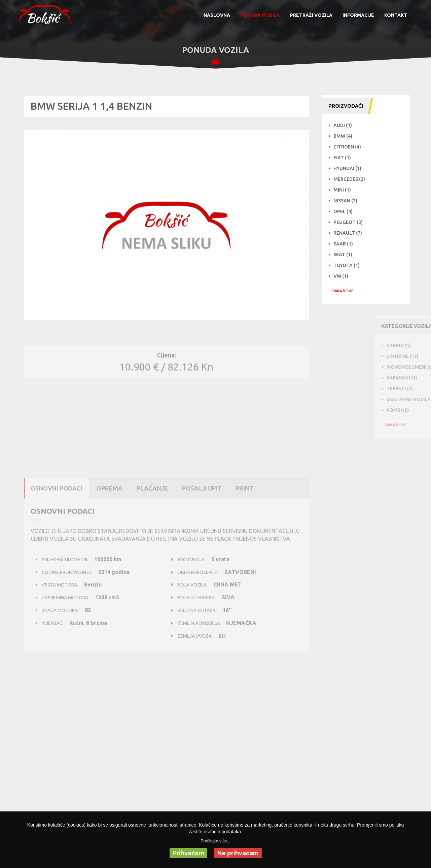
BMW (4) (346, 136)
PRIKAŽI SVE (346, 291)
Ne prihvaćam (238, 853)
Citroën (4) (351, 147)
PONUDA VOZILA (260, 15)
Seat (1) (346, 255)
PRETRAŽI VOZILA (311, 15)
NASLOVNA (217, 15)
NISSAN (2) (349, 201)
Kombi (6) (417, 410)
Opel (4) (346, 211)
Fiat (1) (346, 158)
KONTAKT (396, 15)
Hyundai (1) (351, 168)
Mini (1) (346, 190)
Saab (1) (347, 244)
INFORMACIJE (358, 15)
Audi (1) (346, 125)
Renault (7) (351, 233)
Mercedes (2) (353, 179)
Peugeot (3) (351, 222)
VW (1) (344, 276)
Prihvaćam (188, 853)
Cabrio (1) (418, 345)
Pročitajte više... (215, 841)
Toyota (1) (350, 265)
